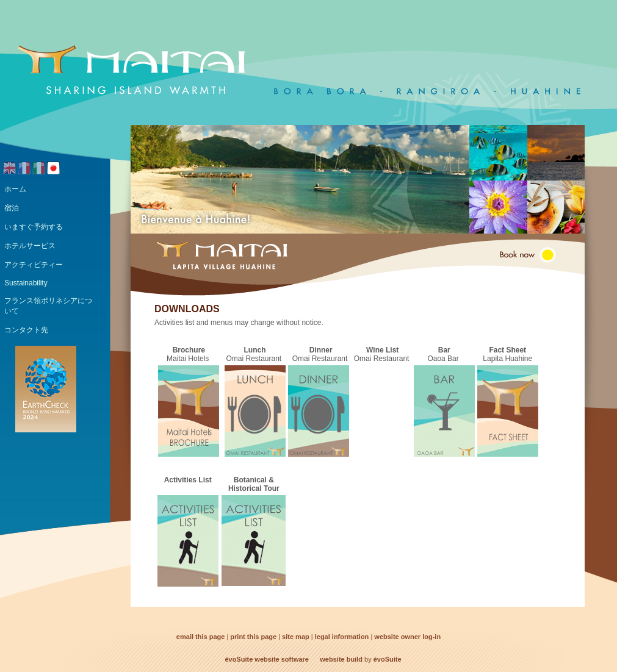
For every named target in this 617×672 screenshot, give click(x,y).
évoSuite (239, 659)
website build (341, 659)
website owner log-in (407, 637)
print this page (253, 637)
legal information (342, 637)
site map (296, 637)
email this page (200, 637)
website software (282, 659)
